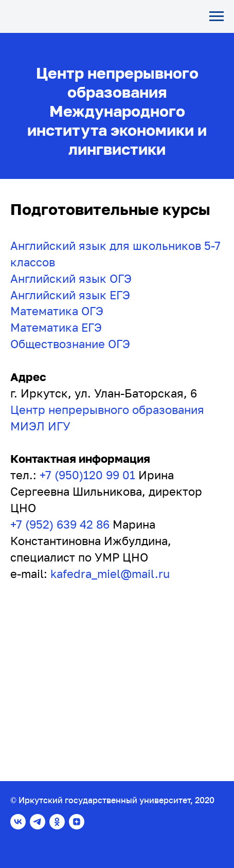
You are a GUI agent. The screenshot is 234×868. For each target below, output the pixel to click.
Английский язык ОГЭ (71, 278)
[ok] (57, 822)
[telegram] (38, 822)
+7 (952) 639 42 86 (60, 524)
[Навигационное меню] (217, 16)
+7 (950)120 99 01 (87, 475)
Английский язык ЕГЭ (70, 295)
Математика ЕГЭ (56, 327)
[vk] (18, 822)
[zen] (77, 822)
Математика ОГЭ (57, 311)
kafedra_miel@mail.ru (110, 574)
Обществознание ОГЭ (70, 344)
